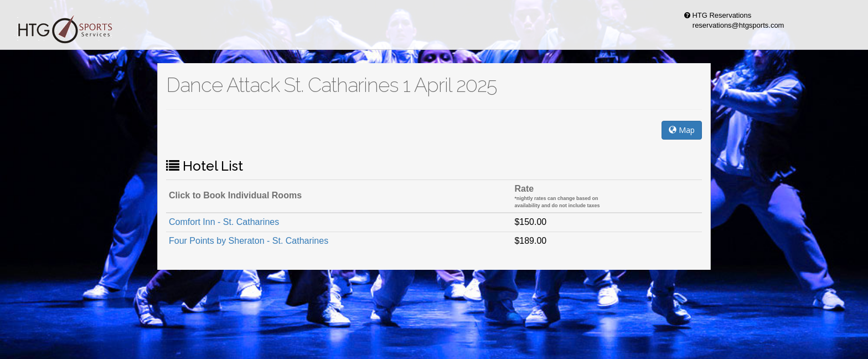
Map (682, 130)
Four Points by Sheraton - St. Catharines (249, 241)
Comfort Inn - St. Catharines (224, 222)
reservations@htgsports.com (732, 25)
